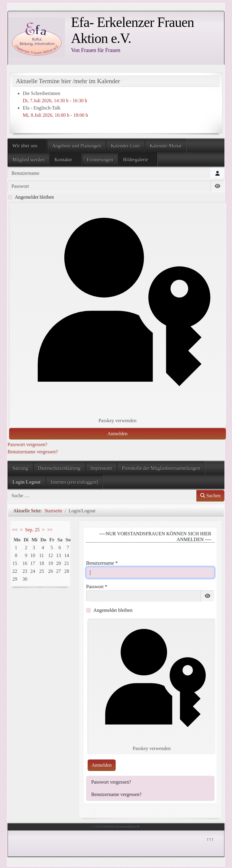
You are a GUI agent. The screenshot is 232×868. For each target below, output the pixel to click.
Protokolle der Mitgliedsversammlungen (161, 468)
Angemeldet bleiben (34, 197)
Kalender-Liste (125, 146)
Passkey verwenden (117, 314)
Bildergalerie (135, 160)
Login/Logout (26, 482)
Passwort (97, 587)
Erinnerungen (100, 160)
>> (50, 530)
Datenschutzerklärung (59, 468)
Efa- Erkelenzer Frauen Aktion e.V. (132, 30)
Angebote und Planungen (76, 146)
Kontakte (63, 160)
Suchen (210, 496)
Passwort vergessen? (27, 444)
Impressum (101, 468)
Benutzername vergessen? (33, 452)
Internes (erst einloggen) (74, 482)
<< (15, 530)
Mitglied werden (28, 160)
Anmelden (117, 434)
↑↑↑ (210, 839)
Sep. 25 (32, 530)
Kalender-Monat (165, 146)
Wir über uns (25, 146)
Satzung (20, 468)
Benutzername (102, 563)
